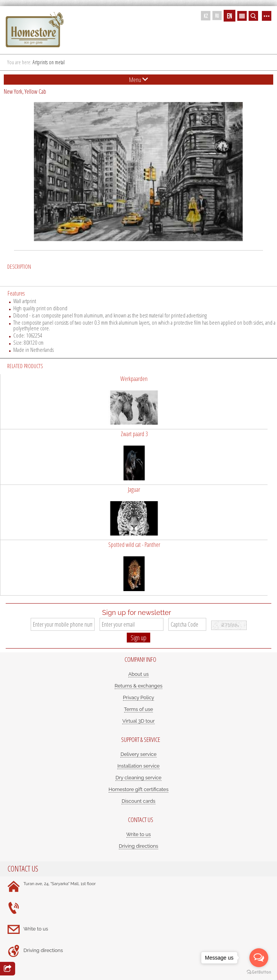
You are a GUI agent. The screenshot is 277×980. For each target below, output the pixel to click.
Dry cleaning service (138, 778)
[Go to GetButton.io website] (259, 972)
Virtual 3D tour (138, 721)
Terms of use (139, 709)
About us (138, 674)
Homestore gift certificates (139, 789)
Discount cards (138, 801)
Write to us (139, 834)
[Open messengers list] (259, 958)
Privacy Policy (139, 697)
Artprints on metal (49, 62)
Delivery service (138, 754)
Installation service (138, 766)
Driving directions (138, 846)
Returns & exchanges (139, 686)
